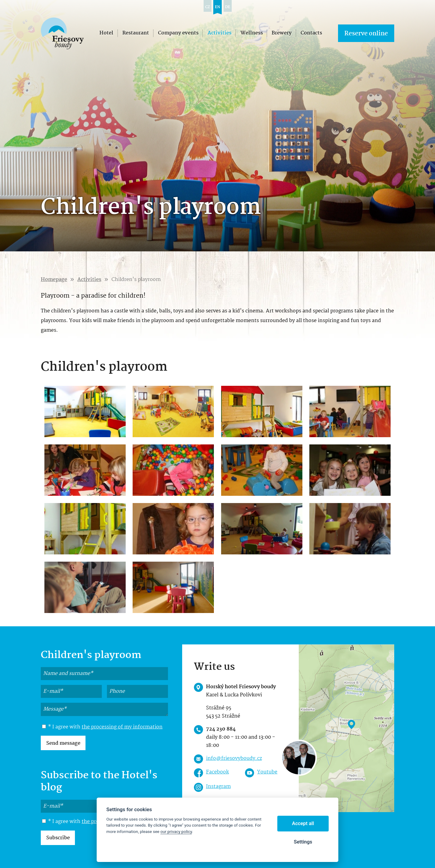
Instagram (218, 787)
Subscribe (58, 838)
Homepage (54, 280)
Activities (89, 280)
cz (208, 7)
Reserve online (366, 34)
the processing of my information (122, 727)
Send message (63, 743)
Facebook (217, 772)
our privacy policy (176, 831)
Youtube (267, 772)
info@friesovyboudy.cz (234, 758)
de (228, 7)
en (217, 7)
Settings (303, 842)
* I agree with (102, 727)
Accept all (303, 823)
